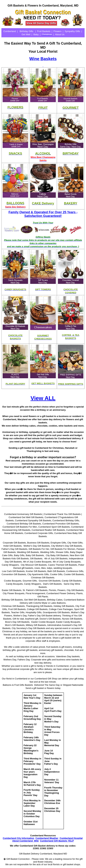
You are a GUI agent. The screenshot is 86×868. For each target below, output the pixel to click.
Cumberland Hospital (71, 838)
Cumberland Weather (47, 838)
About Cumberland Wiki (26, 841)
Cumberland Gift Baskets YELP (57, 841)
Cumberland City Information (19, 838)
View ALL (43, 398)
